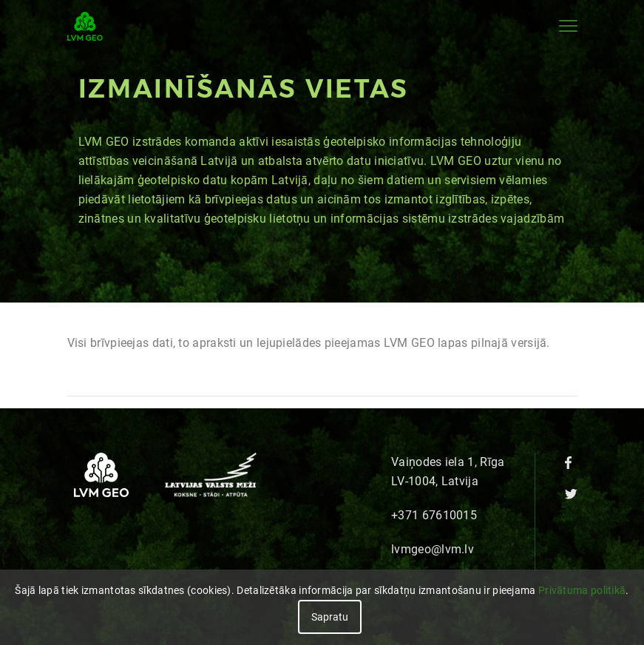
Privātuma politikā (582, 590)
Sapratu (330, 617)
